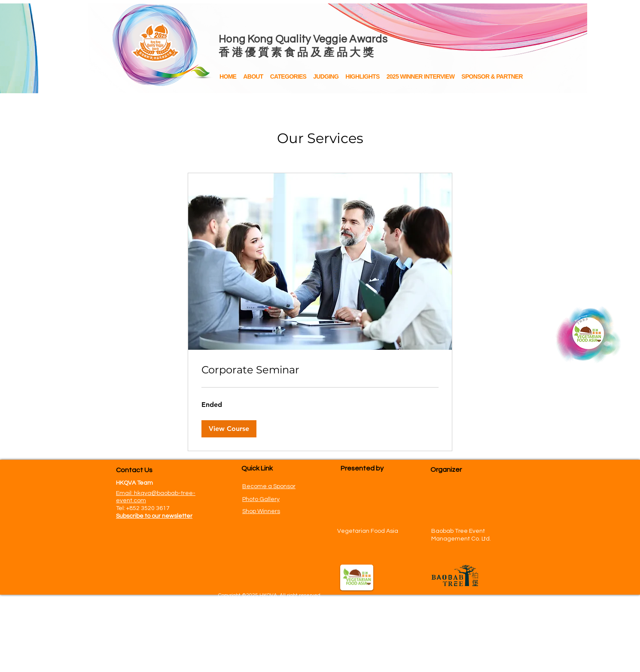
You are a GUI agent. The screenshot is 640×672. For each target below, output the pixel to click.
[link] (320, 370)
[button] (362, 77)
